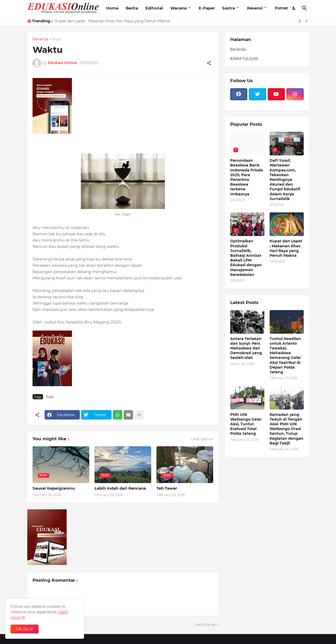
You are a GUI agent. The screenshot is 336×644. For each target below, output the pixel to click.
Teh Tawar (167, 488)
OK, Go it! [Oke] (25, 629)
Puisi (57, 39)
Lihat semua (202, 439)
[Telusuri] (304, 8)
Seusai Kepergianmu (54, 488)
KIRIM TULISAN (244, 59)
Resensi (255, 8)
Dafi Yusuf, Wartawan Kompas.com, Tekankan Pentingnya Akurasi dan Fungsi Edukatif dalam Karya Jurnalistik (285, 180)
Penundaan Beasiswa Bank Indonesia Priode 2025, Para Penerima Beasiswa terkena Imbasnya (247, 177)
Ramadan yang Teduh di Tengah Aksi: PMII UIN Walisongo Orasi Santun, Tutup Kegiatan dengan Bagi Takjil (287, 429)
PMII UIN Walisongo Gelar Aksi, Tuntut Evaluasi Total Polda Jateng (246, 424)
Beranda (40, 39)
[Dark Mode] (294, 8)
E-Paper (207, 8)
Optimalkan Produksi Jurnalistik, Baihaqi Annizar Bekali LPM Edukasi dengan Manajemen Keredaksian (246, 258)
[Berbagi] (209, 63)
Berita (132, 8)
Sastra (229, 8)
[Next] (306, 21)
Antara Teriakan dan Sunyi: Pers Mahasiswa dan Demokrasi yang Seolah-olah (246, 348)
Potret (281, 8)
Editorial (154, 8)
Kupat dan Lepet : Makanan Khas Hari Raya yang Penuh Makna (112, 21)
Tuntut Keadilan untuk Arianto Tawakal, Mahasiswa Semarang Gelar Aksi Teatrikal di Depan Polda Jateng (285, 355)
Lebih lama (205, 625)
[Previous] (300, 21)
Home (112, 8)
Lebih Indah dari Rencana (120, 488)
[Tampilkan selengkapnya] (139, 415)
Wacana (178, 8)
